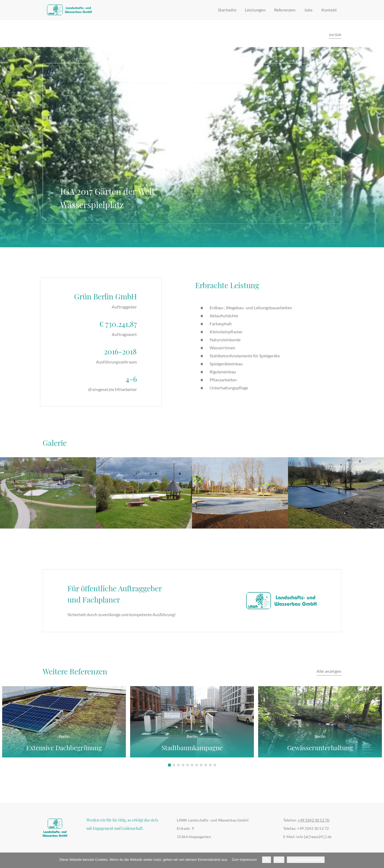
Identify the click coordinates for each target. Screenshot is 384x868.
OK (267, 860)
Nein (279, 860)
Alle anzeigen (329, 671)
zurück (335, 34)
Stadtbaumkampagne (192, 741)
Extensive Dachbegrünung (64, 741)
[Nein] (377, 860)
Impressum (248, 860)
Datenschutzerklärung (306, 860)
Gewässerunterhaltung (320, 741)
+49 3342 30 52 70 (313, 820)
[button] (169, 765)
